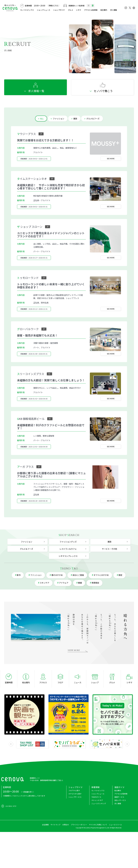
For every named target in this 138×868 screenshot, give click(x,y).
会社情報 (45, 825)
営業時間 (9, 682)
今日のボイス (96, 797)
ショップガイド (59, 10)
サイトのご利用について (98, 825)
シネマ (78, 10)
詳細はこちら (54, 6)
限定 (120, 575)
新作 (19, 575)
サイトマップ (55, 825)
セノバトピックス (27, 10)
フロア (60, 682)
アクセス (43, 682)
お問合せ (66, 825)
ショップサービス (75, 797)
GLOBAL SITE (11, 806)
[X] (130, 7)
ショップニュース (43, 10)
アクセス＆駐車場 (91, 10)
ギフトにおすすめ (101, 575)
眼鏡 (80, 583)
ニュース (78, 682)
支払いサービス (120, 800)
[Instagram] (126, 8)
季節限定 (95, 583)
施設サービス (119, 797)
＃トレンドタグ (97, 800)
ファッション (58, 119)
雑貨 (75, 119)
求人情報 (114, 10)
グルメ (70, 10)
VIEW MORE (74, 650)
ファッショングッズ (68, 542)
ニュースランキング (99, 803)
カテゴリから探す (75, 794)
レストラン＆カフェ (68, 549)
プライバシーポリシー (79, 825)
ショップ (95, 682)
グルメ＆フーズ (93, 119)
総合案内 (104, 10)
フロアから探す (74, 790)
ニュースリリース (115, 825)
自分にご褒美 (78, 575)
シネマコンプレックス (68, 556)
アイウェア (64, 583)
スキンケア (45, 583)
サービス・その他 (109, 549)
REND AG (69, 569)
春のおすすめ (57, 575)
